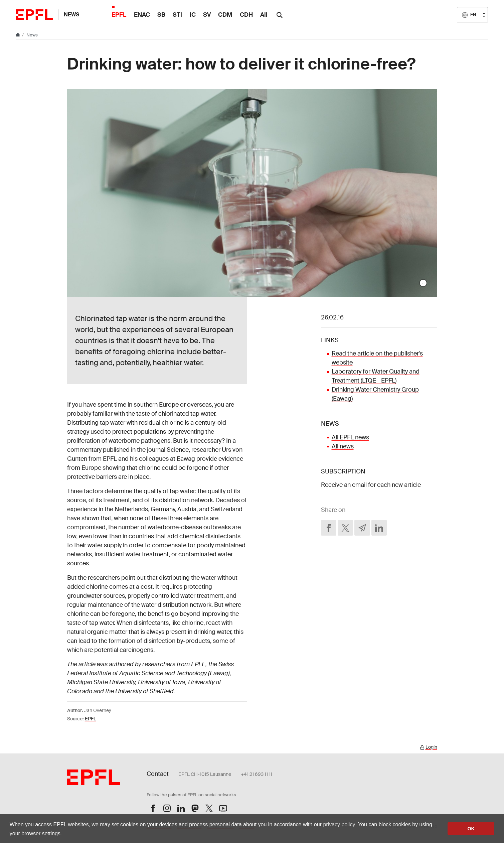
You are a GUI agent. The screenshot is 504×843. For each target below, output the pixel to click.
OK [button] (471, 829)
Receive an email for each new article (371, 485)
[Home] (18, 35)
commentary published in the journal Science (128, 450)
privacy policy (339, 824)
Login (431, 747)
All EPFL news (350, 437)
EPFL (91, 719)
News (71, 15)
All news (343, 446)
